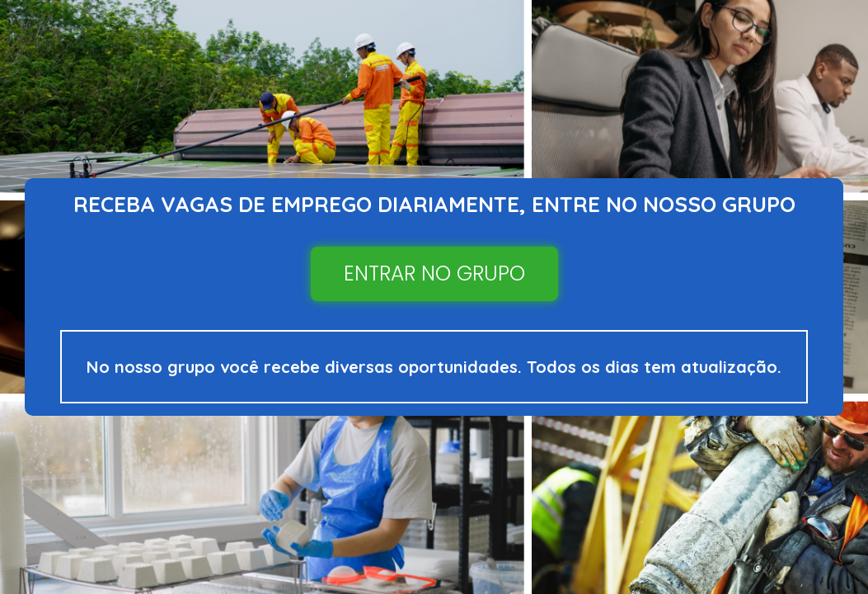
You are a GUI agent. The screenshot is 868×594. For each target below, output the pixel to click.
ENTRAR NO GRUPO (434, 273)
